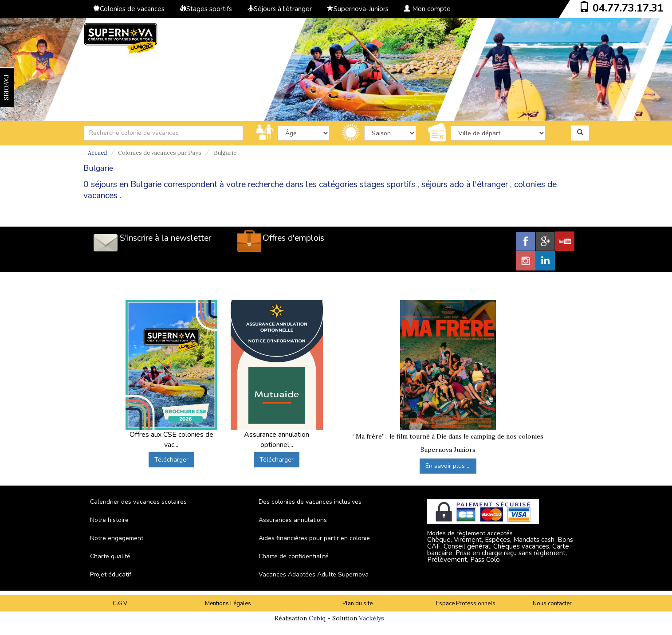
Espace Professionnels (466, 604)
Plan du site (358, 604)
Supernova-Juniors (358, 9)
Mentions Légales (228, 604)
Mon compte (427, 9)
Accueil (97, 153)
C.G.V (120, 604)
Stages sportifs (206, 9)
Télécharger (171, 460)
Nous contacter (552, 604)
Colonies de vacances (129, 9)
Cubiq (317, 618)
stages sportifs (387, 184)
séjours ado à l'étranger (465, 184)
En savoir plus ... (448, 466)
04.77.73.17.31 (628, 8)
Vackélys (371, 618)
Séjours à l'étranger (279, 9)
